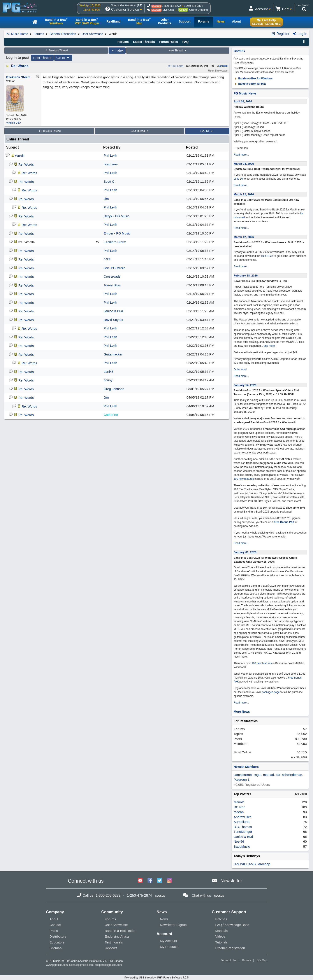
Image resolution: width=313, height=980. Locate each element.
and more (269, 346)
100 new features (244, 479)
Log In (300, 34)
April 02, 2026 (243, 101)
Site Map (262, 960)
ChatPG (239, 51)
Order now (240, 369)
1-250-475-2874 (193, 6)
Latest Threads (144, 42)
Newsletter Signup (173, 925)
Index (117, 51)
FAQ (186, 42)
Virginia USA (14, 123)
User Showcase (92, 34)
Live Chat (168, 10)
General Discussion (63, 34)
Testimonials (114, 942)
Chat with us (201, 895)
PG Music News (245, 93)
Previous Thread (56, 51)
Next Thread (178, 51)
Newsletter (231, 881)
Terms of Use (229, 960)
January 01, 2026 (245, 552)
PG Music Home (17, 34)
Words (20, 156)
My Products (169, 947)
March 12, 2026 (244, 194)
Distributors (58, 936)
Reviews (111, 948)
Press (54, 931)
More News (242, 712)
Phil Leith (175, 66)
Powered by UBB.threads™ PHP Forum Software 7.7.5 (156, 978)
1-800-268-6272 (171, 6)
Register (280, 34)
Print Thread (42, 58)
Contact (55, 925)
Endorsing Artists (117, 936)
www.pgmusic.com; (57, 965)
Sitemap (55, 948)
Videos (220, 936)
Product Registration (230, 948)
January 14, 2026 (245, 385)
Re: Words (20, 66)
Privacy (247, 960)
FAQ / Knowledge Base (232, 925)
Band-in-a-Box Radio (120, 931)
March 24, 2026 (244, 164)
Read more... (241, 155)
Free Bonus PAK (284, 522)
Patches (221, 919)
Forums (39, 34)
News (164, 919)
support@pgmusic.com (108, 965)
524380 (223, 66)
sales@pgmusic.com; (82, 965)
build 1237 (267, 256)
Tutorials (221, 942)
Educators (57, 942)
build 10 (238, 179)
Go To (63, 58)
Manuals (221, 931)
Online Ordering (199, 10)
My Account (169, 941)
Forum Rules (169, 42)
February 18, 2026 (246, 276)
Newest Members (246, 767)
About (54, 919)
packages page (271, 692)
